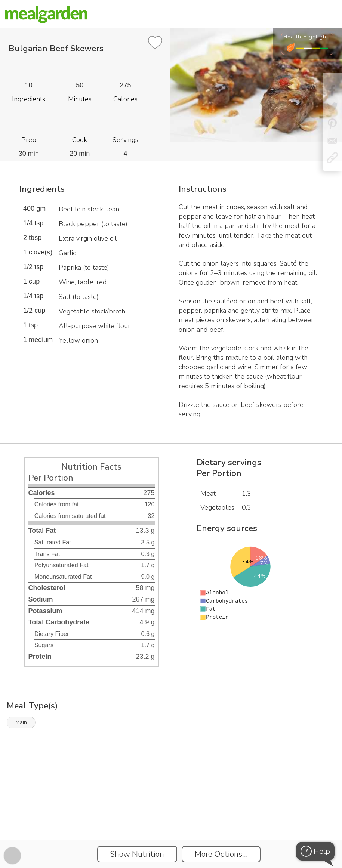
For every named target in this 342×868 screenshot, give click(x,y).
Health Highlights (307, 37)
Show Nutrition (137, 854)
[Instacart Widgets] (171, 814)
